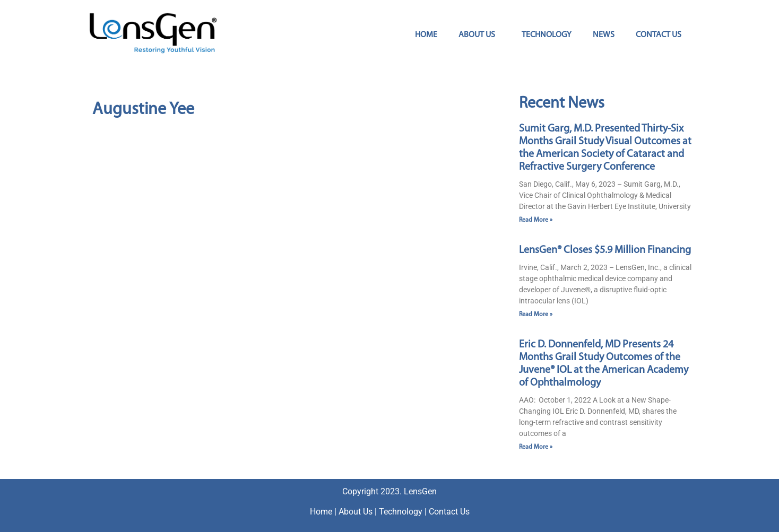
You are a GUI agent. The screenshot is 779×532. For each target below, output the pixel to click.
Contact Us (659, 35)
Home (426, 35)
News (604, 35)
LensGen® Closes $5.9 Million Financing (605, 250)
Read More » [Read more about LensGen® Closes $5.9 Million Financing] (536, 315)
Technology (547, 35)
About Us (479, 35)
